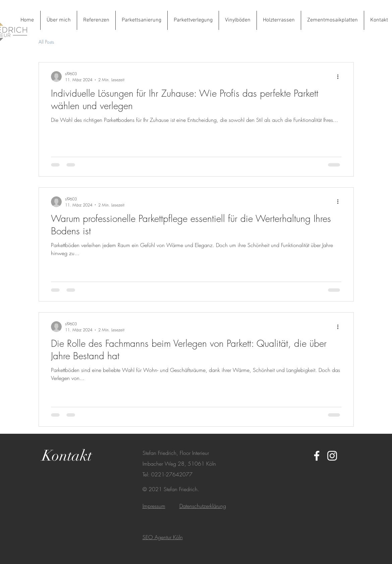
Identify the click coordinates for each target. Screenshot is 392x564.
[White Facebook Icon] (317, 456)
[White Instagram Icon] (332, 456)
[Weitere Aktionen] (340, 77)
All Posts (46, 42)
